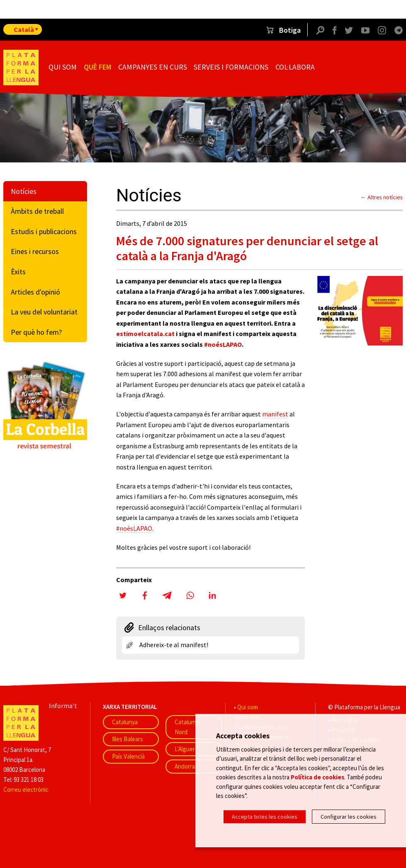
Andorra (185, 766)
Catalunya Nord (187, 727)
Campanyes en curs (153, 67)
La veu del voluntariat (44, 312)
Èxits (18, 272)
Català (24, 29)
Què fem (97, 67)
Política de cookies (317, 778)
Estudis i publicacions (44, 231)
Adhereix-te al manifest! (174, 645)
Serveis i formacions (231, 67)
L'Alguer (185, 749)
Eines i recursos (35, 251)
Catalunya (125, 722)
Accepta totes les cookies (265, 817)
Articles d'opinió (35, 292)
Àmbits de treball (37, 211)
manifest (275, 414)
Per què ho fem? (36, 332)
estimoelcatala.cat (145, 334)
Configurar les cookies (349, 817)
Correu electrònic (26, 789)
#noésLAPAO (223, 344)
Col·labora (295, 67)
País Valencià (128, 756)
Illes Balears (128, 739)
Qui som (63, 67)
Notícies (24, 191)
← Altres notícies (382, 197)
